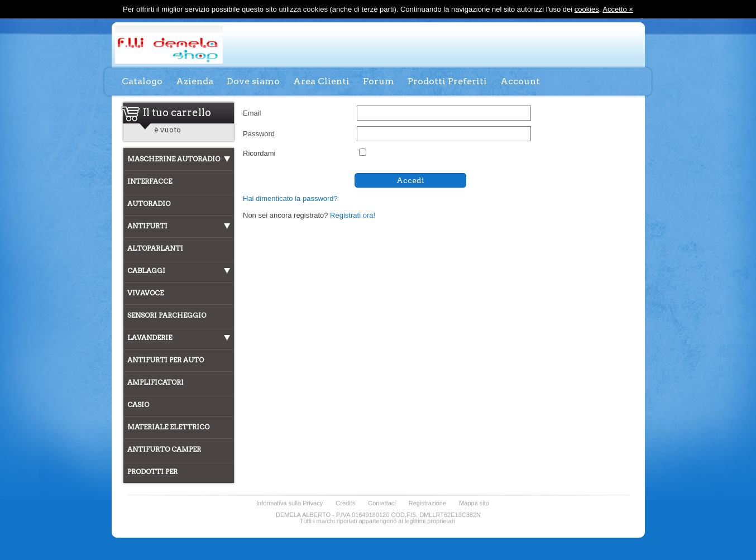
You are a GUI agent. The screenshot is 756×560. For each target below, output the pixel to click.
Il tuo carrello (177, 112)
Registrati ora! (353, 215)
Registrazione (427, 503)
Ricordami (259, 153)
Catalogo (142, 81)
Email (252, 113)
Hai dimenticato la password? (290, 198)
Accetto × (618, 9)
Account (520, 81)
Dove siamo (253, 81)
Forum (379, 81)
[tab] (179, 159)
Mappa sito (474, 503)
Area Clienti (321, 81)
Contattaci (382, 503)
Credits (345, 503)
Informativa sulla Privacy (290, 503)
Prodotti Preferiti (447, 81)
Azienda (195, 81)
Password (259, 134)
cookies (587, 9)
